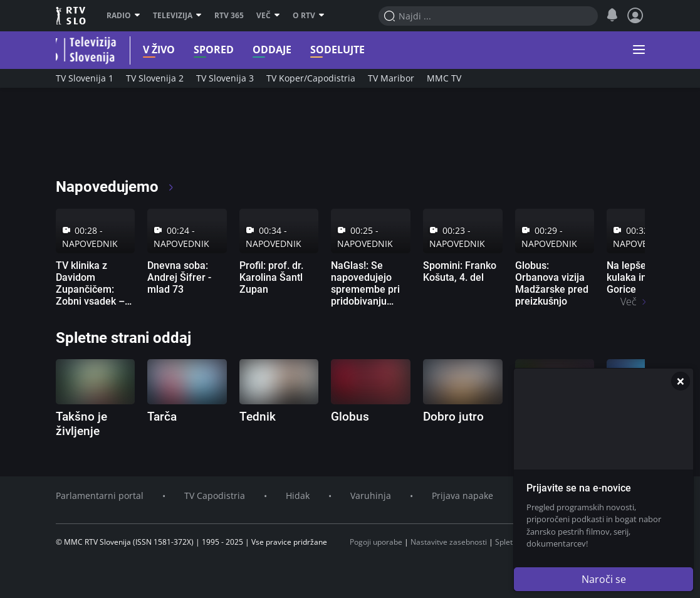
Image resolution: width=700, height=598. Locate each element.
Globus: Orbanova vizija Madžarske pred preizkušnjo (552, 284)
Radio (123, 16)
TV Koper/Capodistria (311, 78)
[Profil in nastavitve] (635, 16)
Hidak (298, 496)
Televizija (177, 16)
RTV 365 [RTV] (229, 16)
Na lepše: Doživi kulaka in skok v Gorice (642, 277)
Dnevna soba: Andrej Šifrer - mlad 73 (179, 277)
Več (268, 16)
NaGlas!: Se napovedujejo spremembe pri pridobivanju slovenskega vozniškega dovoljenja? (365, 302)
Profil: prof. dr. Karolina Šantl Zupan (271, 277)
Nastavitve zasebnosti (449, 542)
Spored (202, 50)
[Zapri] (681, 381)
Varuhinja (371, 496)
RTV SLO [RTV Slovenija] (72, 16)
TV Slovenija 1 (85, 78)
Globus (350, 417)
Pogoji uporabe (376, 542)
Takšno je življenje (81, 424)
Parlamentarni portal (100, 496)
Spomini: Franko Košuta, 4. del (460, 271)
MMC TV (444, 78)
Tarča (162, 417)
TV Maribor (391, 78)
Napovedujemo (116, 187)
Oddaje (260, 50)
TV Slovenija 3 (225, 78)
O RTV (309, 16)
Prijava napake (462, 496)
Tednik (258, 417)
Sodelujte (326, 50)
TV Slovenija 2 (155, 78)
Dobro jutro (453, 417)
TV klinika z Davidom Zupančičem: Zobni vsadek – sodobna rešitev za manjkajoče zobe (92, 302)
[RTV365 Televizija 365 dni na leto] (137, 138)
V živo (147, 50)
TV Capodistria (215, 496)
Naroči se (604, 579)
